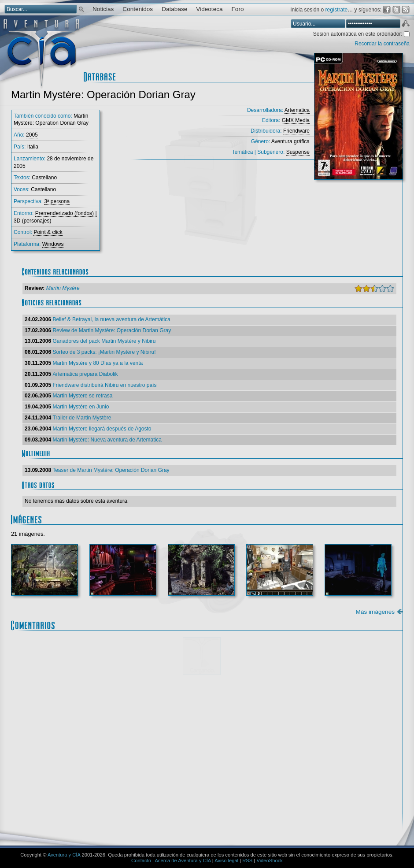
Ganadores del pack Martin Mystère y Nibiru (104, 341)
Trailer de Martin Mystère (82, 418)
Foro (238, 9)
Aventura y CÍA (64, 855)
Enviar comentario (370, 813)
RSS (247, 861)
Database (174, 9)
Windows (53, 244)
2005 (32, 135)
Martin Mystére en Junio (81, 407)
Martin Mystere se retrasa (82, 396)
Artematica (297, 110)
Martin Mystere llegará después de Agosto (102, 429)
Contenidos (138, 9)
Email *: (44, 785)
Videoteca (209, 9)
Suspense (298, 152)
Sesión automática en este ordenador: (359, 34)
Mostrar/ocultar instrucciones (143, 691)
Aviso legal (226, 861)
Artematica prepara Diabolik (85, 374)
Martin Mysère (63, 288)
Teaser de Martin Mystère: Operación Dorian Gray (111, 470)
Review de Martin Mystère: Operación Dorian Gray (112, 330)
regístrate (337, 10)
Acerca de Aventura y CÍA (183, 861)
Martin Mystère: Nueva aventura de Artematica (107, 440)
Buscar (81, 9)
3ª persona (57, 201)
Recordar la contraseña (382, 44)
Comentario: (50, 703)
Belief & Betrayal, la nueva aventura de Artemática (111, 319)
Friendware (296, 131)
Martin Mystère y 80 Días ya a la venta (98, 363)
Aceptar (405, 25)
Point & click (48, 232)
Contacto (141, 861)
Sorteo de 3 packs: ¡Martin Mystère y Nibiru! (104, 352)
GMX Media (296, 120)
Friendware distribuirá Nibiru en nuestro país (104, 385)
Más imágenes (375, 612)
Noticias (103, 9)
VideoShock (270, 861)
